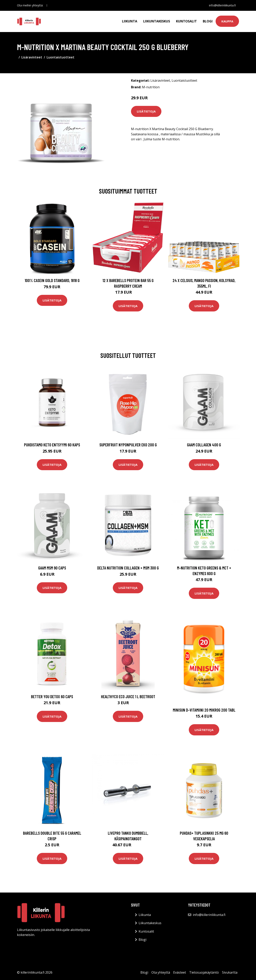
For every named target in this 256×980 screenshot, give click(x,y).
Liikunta (130, 21)
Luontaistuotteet (60, 57)
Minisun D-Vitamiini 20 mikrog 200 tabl (204, 710)
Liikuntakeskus (157, 21)
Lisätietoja (146, 111)
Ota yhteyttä (161, 972)
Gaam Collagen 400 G (204, 445)
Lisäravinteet (32, 57)
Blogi (208, 21)
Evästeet (180, 972)
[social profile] (47, 5)
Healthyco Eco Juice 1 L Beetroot (128, 696)
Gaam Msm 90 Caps (52, 568)
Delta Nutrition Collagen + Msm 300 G (128, 568)
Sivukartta (230, 972)
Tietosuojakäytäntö (204, 972)
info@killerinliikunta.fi (222, 5)
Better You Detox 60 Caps (52, 696)
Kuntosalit (186, 21)
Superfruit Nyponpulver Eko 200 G (128, 445)
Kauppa (227, 21)
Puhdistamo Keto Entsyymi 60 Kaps (52, 445)
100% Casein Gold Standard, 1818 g (52, 280)
